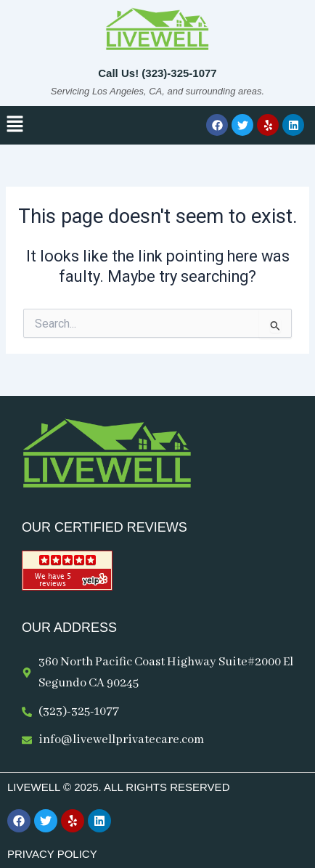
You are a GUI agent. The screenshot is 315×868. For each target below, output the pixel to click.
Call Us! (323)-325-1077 (157, 73)
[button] (15, 125)
